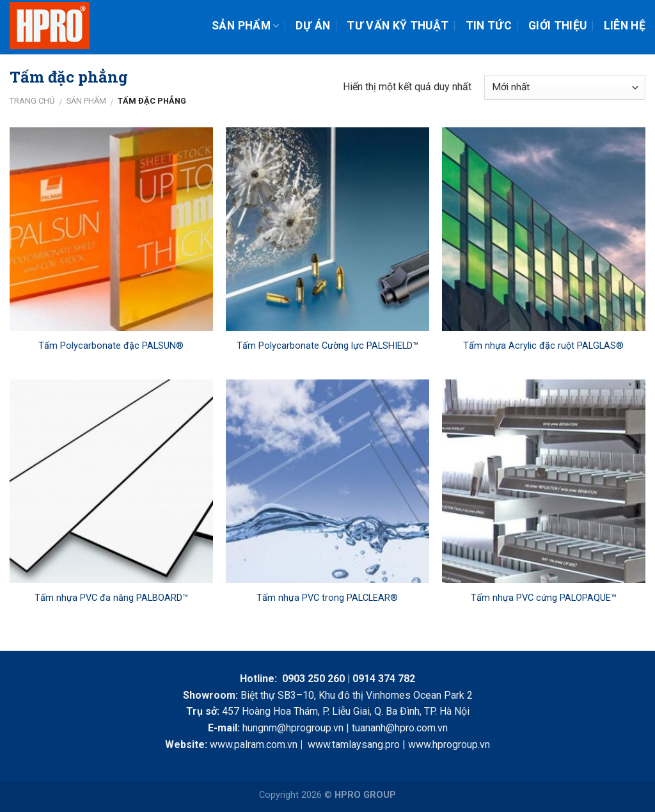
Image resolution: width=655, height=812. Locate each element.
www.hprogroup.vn (449, 744)
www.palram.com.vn (254, 744)
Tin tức (489, 26)
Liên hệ (625, 26)
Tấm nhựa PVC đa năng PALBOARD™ (111, 598)
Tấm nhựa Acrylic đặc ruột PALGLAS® (543, 346)
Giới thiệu (558, 26)
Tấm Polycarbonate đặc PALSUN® (111, 346)
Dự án (313, 26)
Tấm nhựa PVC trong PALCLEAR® (327, 598)
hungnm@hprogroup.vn (293, 728)
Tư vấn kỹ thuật (398, 26)
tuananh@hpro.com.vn (400, 728)
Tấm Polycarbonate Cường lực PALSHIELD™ (327, 346)
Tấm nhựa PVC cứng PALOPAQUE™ (544, 598)
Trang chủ (32, 101)
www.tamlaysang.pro (354, 744)
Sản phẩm (245, 26)
